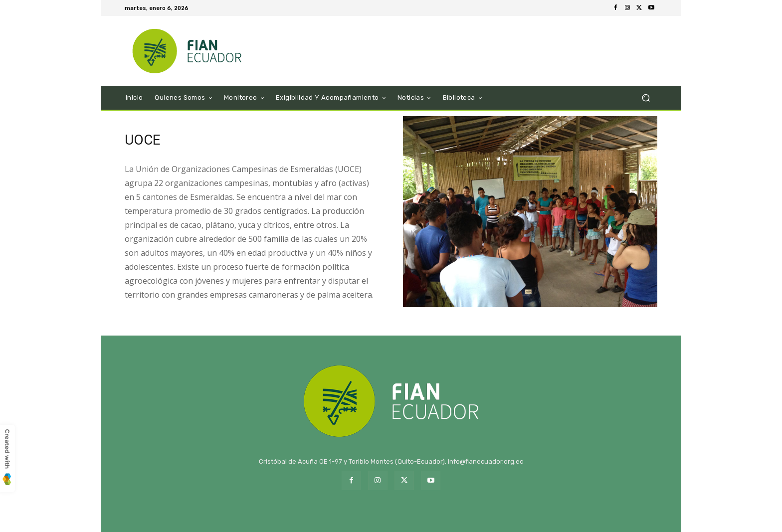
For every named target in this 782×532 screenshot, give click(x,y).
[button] (646, 98)
